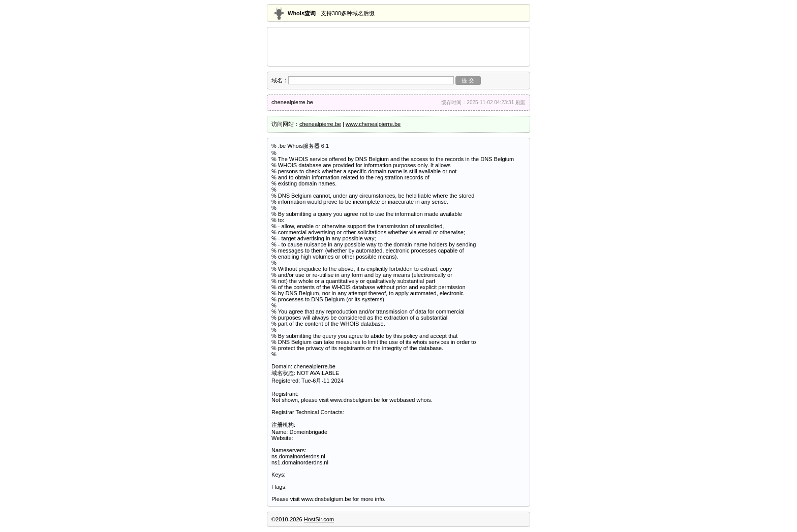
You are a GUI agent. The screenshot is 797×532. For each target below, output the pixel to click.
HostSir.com (319, 519)
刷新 (520, 102)
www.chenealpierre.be (373, 124)
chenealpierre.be (320, 124)
